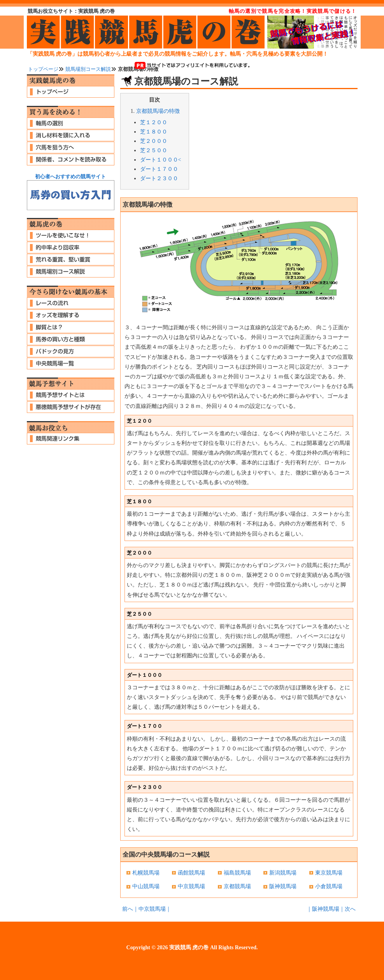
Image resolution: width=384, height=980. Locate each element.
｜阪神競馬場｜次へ (331, 909)
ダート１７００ (159, 169)
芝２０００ (154, 141)
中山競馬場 (146, 886)
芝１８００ (154, 132)
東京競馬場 (329, 873)
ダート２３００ (159, 178)
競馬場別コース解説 (88, 69)
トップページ (43, 69)
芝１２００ (154, 122)
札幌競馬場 (146, 873)
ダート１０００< (161, 160)
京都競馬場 (237, 886)
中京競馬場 (191, 886)
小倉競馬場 (329, 886)
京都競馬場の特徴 (158, 111)
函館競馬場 (191, 873)
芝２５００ (154, 150)
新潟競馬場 (283, 873)
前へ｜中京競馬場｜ (147, 909)
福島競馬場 (237, 873)
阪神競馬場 (283, 886)
